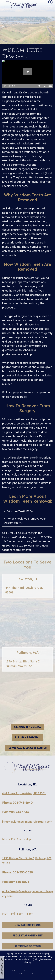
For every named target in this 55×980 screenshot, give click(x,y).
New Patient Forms (27, 929)
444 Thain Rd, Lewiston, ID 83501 (24, 793)
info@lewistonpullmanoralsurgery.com (27, 822)
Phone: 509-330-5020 (18, 872)
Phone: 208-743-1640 (17, 803)
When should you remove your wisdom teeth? (25, 521)
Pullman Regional (27, 737)
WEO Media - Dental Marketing (38, 956)
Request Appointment (28, 940)
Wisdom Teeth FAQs (20, 511)
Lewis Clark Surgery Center (28, 748)
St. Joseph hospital (28, 727)
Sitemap (27, 962)
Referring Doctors (28, 950)
